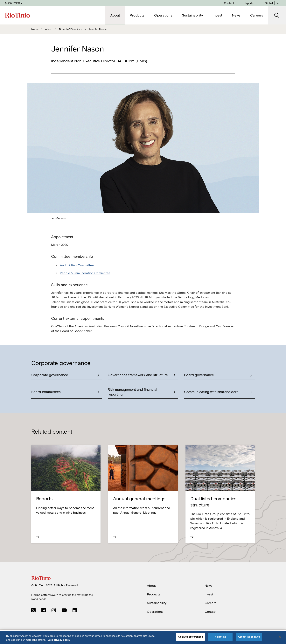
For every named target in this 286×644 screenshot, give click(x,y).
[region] (143, 637)
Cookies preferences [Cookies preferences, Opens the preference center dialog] (190, 637)
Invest (209, 594)
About (151, 586)
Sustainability (157, 603)
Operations (155, 612)
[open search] (277, 15)
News (209, 586)
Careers (210, 603)
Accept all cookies (249, 637)
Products (154, 594)
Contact (211, 612)
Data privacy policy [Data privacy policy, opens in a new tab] (59, 640)
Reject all (220, 637)
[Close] (280, 637)
